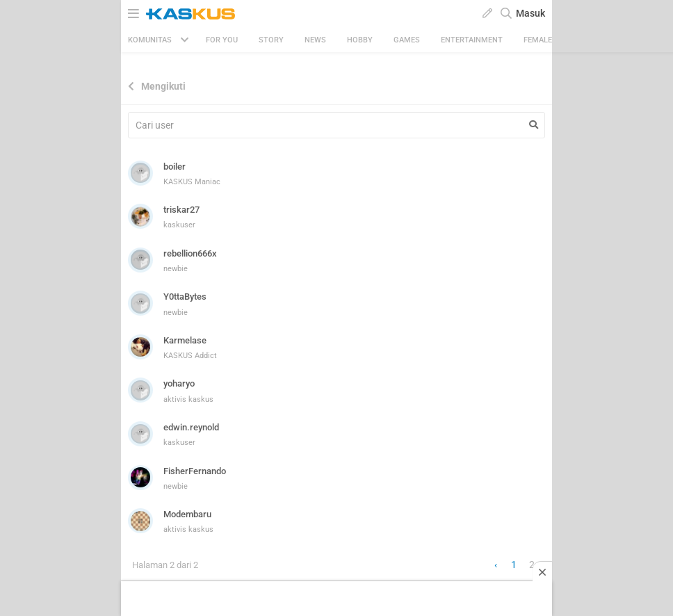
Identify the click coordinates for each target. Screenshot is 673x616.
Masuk (530, 13)
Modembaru (187, 514)
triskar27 (181, 210)
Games (407, 40)
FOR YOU (222, 40)
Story (271, 40)
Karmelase (185, 340)
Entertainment (472, 40)
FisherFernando (195, 471)
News (315, 40)
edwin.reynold (191, 427)
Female (538, 40)
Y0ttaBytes (185, 297)
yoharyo (179, 383)
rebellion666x (190, 253)
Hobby (360, 40)
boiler (175, 167)
